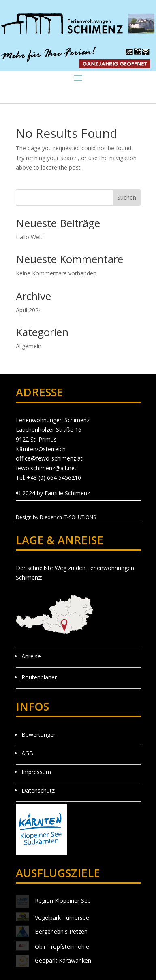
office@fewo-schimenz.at (49, 458)
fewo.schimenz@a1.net (46, 468)
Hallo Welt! (30, 237)
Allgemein (29, 346)
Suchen (127, 197)
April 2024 (29, 310)
